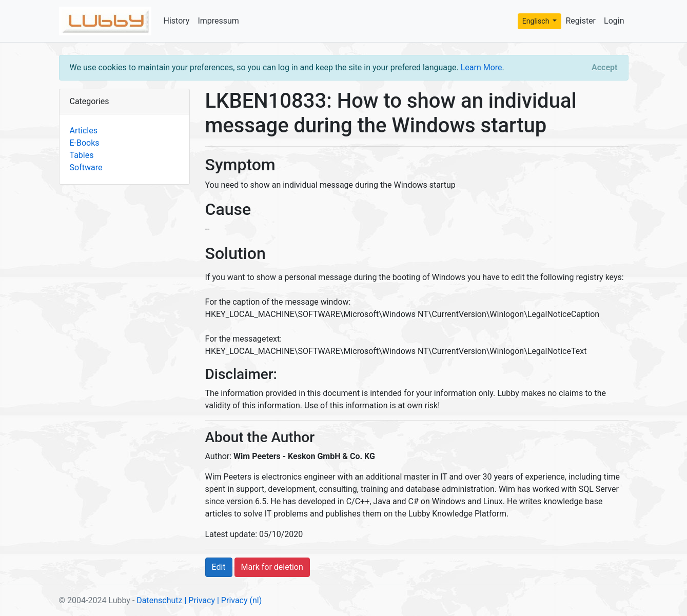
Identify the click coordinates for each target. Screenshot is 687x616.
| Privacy (200, 600)
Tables (82, 155)
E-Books (85, 143)
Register (581, 21)
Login (614, 21)
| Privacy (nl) (239, 600)
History (177, 21)
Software (86, 167)
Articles (84, 131)
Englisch (537, 21)
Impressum (218, 21)
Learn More (482, 67)
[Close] (604, 68)
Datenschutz (159, 600)
